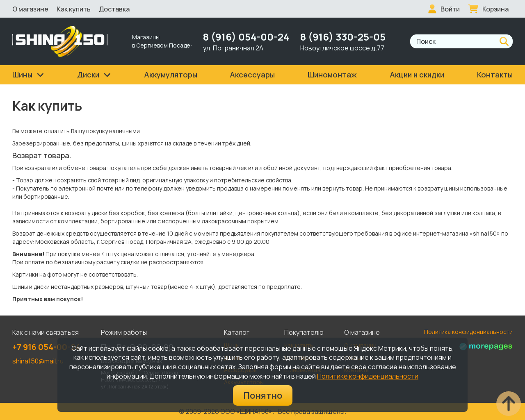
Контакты (495, 75)
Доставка (114, 9)
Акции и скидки (417, 75)
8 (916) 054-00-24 (246, 37)
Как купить (74, 9)
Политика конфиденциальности (468, 332)
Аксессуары (252, 75)
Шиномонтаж (332, 75)
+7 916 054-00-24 (46, 347)
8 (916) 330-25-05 (343, 37)
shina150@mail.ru (38, 361)
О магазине (30, 9)
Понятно (263, 395)
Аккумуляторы (171, 75)
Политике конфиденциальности (368, 376)
